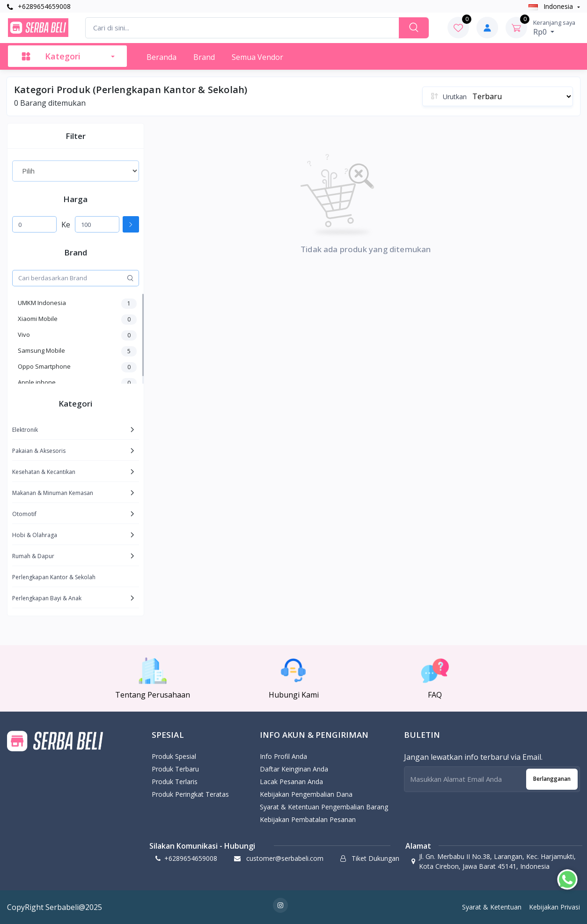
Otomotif (24, 514)
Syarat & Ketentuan (492, 907)
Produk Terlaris (175, 782)
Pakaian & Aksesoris (39, 451)
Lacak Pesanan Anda (291, 782)
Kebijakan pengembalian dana (306, 794)
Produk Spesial (174, 756)
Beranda (161, 57)
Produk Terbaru (175, 769)
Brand (204, 57)
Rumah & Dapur (33, 556)
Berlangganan (552, 779)
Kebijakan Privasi (554, 907)
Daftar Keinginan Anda (294, 769)
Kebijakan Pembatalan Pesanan (308, 819)
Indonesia (552, 6)
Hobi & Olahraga (35, 535)
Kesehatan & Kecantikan (44, 472)
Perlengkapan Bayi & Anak (47, 598)
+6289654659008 (39, 6)
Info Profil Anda (283, 756)
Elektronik (25, 430)
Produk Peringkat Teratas (190, 794)
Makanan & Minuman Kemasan (53, 493)
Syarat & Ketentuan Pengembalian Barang (324, 807)
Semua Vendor (257, 57)
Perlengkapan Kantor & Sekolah (54, 577)
